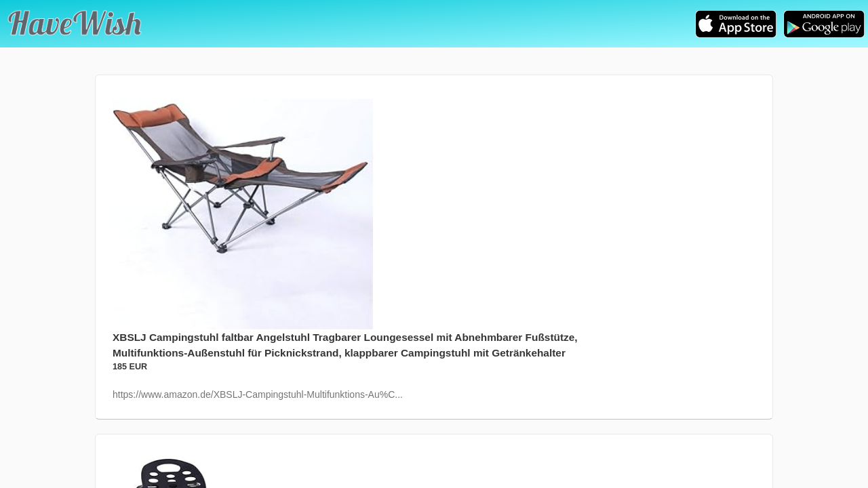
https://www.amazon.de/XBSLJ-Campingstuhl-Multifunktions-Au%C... (258, 394)
